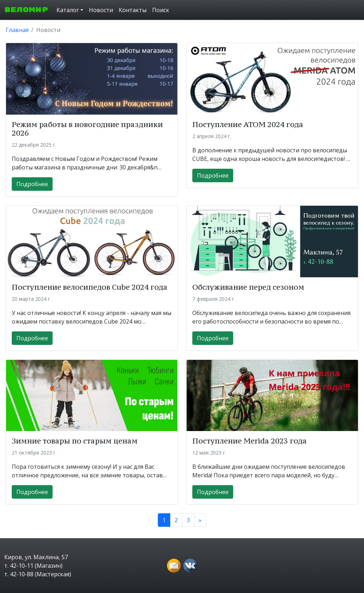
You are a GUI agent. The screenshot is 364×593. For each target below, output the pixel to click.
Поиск (161, 10)
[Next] (200, 520)
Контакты (133, 10)
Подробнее (32, 184)
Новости (101, 10)
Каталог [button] (68, 10)
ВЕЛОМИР (26, 10)
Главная (17, 30)
